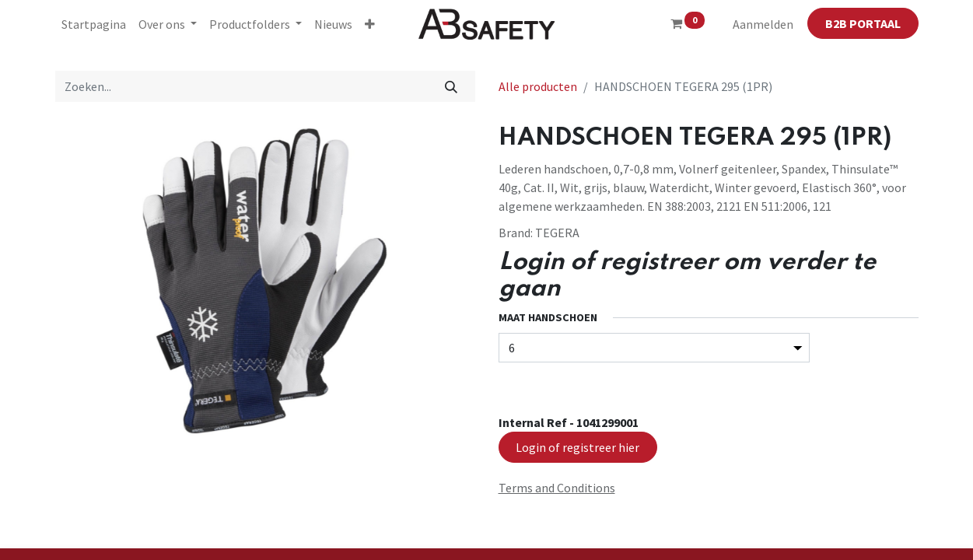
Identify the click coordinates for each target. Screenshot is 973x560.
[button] (370, 24)
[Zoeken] (451, 86)
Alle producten (538, 86)
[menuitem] (94, 24)
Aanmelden (763, 24)
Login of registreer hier (577, 447)
